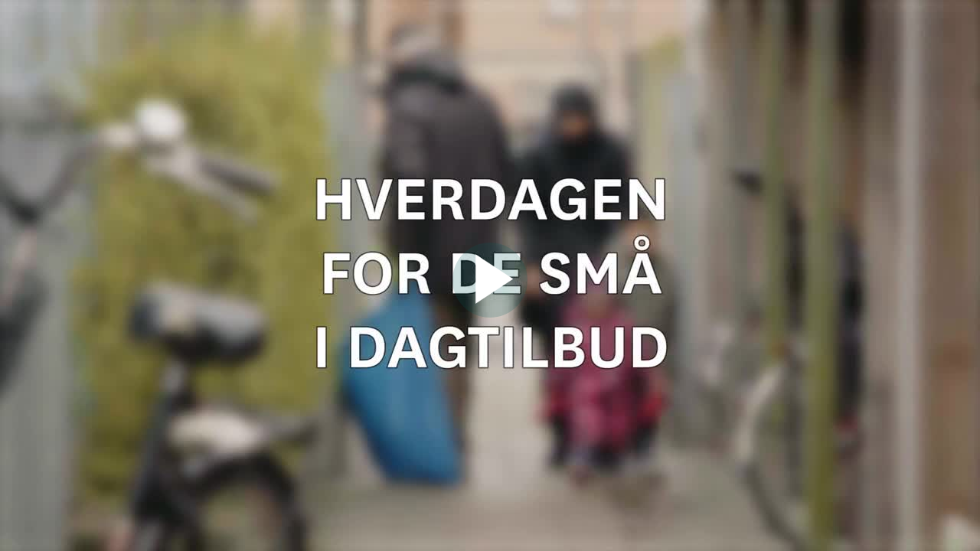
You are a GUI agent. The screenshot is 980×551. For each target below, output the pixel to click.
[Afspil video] (490, 314)
